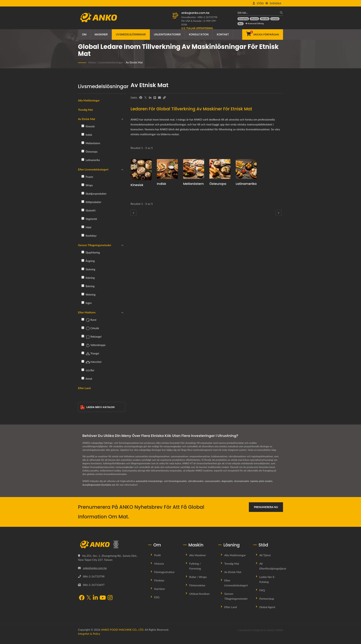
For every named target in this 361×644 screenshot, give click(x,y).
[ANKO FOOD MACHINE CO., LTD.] (110, 544)
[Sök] (280, 13)
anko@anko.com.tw (195, 13)
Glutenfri (88, 210)
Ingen (87, 303)
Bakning (88, 286)
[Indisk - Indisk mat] (167, 169)
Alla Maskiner (198, 555)
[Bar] (83, 370)
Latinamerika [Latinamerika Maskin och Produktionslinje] (246, 184)
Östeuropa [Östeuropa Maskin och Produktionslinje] (218, 184)
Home (92, 62)
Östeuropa (89, 152)
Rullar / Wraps (198, 577)
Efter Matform (87, 312)
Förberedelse (197, 585)
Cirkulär (90, 328)
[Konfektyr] (83, 235)
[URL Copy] (164, 98)
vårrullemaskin (196, 481)
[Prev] (134, 213)
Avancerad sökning (255, 23)
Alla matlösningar (89, 100)
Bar (88, 371)
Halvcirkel (91, 362)
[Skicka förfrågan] (263, 35)
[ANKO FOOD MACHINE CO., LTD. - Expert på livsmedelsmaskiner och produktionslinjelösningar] (99, 17)
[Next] (279, 213)
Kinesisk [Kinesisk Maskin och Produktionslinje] (137, 185)
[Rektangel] (83, 336)
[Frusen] (83, 176)
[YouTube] (103, 598)
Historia (159, 563)
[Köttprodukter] (83, 201)
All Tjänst (265, 555)
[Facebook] (141, 98)
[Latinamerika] (83, 159)
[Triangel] (83, 353)
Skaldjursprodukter (94, 194)
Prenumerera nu (266, 507)
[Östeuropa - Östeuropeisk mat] (220, 169)
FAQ (262, 590)
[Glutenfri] (83, 210)
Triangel (90, 354)
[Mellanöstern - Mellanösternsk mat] (194, 169)
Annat (87, 379)
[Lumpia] (275, 19)
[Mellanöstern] (83, 143)
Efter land (84, 388)
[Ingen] (83, 302)
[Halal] (83, 227)
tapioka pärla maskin (261, 481)
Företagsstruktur (164, 572)
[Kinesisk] (83, 126)
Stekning (88, 269)
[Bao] (241, 24)
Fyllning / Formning (195, 566)
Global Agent (267, 607)
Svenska (275, 3)
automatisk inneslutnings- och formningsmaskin (161, 481)
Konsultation (199, 34)
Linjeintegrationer (167, 34)
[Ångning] (83, 260)
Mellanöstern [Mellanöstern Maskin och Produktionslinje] (193, 184)
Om (84, 34)
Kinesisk (88, 126)
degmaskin (227, 481)
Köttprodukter (91, 202)
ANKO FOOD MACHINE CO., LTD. (123, 630)
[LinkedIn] (150, 98)
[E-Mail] (159, 98)
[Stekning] (83, 269)
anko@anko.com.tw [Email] (95, 568)
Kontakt (223, 34)
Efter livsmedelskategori (93, 169)
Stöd (260, 3)
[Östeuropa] (83, 151)
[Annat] (83, 378)
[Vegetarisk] (83, 218)
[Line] (155, 98)
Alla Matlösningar (235, 555)
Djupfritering (91, 252)
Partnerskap (267, 599)
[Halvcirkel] (83, 361)
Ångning (88, 261)
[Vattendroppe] (83, 344)
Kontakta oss (108, 485)
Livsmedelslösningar (131, 34)
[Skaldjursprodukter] (83, 193)
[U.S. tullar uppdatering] (197, 28)
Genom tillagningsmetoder (95, 245)
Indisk (87, 135)
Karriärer (160, 589)
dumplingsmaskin (92, 485)
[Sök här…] (258, 13)
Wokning (88, 294)
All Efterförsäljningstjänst (273, 566)
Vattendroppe (93, 345)
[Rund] (83, 319)
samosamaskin (212, 481)
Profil (157, 555)
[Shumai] (254, 19)
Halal (86, 227)
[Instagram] (110, 598)
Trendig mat (85, 110)
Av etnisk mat (134, 62)
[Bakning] (83, 286)
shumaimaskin (242, 481)
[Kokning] (83, 277)
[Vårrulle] (265, 19)
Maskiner (101, 34)
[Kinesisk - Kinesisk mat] (141, 170)
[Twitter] (146, 98)
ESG (157, 597)
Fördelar (159, 580)
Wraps (87, 185)
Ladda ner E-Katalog (97, 407)
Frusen (87, 177)
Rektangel (91, 337)
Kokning (88, 278)
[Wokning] (83, 294)
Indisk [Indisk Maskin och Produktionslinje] (161, 184)
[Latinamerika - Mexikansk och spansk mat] (246, 169)
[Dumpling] (243, 19)
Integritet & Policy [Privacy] (89, 634)
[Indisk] (83, 134)
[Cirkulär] (83, 328)
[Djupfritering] (83, 252)
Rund (89, 320)
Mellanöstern (91, 143)
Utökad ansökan (199, 594)
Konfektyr (89, 236)
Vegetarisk (89, 219)
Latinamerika (91, 160)
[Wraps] (83, 185)
